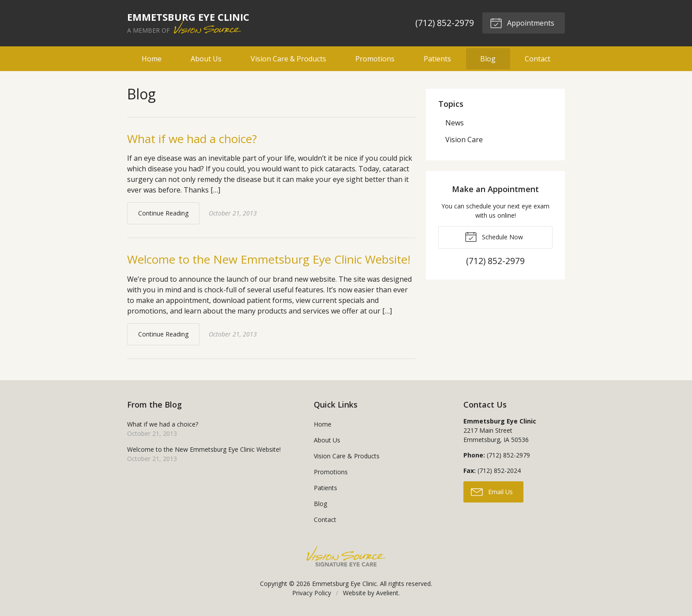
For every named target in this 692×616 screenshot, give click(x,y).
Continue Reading (163, 213)
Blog (488, 59)
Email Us (492, 491)
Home (152, 59)
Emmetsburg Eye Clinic (344, 584)
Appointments (522, 23)
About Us (206, 59)
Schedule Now (494, 236)
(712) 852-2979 (445, 23)
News (455, 123)
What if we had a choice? (192, 139)
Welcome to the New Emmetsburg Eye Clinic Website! (269, 259)
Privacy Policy (312, 593)
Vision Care (464, 140)
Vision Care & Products (288, 59)
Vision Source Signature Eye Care (346, 556)
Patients (437, 59)
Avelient (387, 593)
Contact (538, 59)
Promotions (375, 59)
